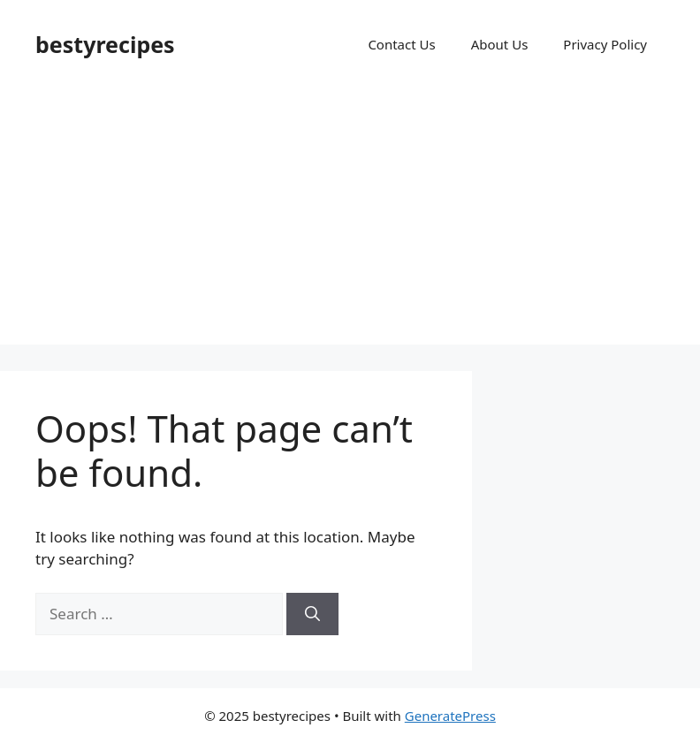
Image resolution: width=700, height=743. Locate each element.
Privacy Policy (605, 44)
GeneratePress (450, 716)
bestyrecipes (105, 44)
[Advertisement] (350, 221)
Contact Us (401, 44)
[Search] (312, 614)
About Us (500, 44)
